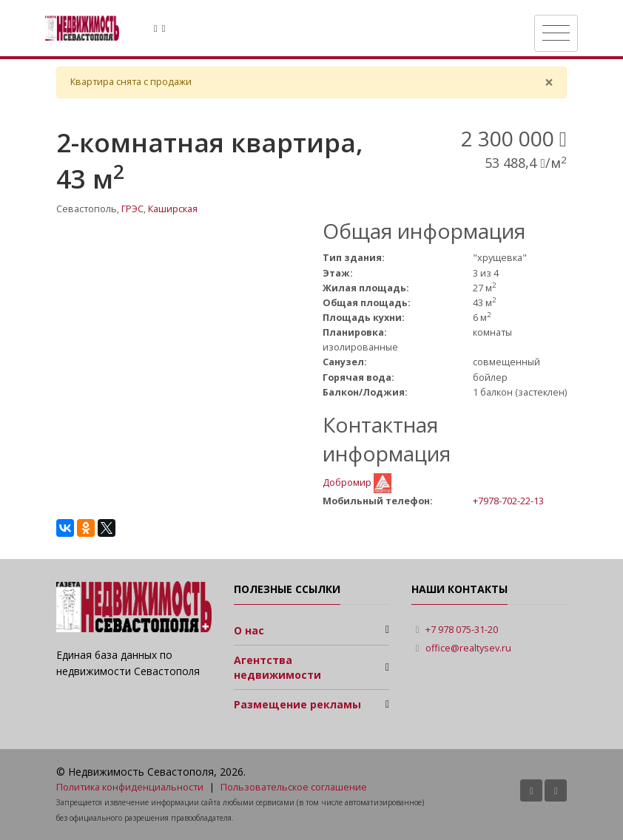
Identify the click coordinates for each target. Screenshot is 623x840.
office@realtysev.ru (468, 648)
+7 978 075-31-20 (462, 630)
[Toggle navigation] (556, 33)
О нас (249, 630)
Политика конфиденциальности (130, 787)
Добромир (348, 482)
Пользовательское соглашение (294, 787)
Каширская (173, 209)
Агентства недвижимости (277, 667)
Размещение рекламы (297, 704)
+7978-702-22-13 (508, 501)
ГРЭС (132, 209)
